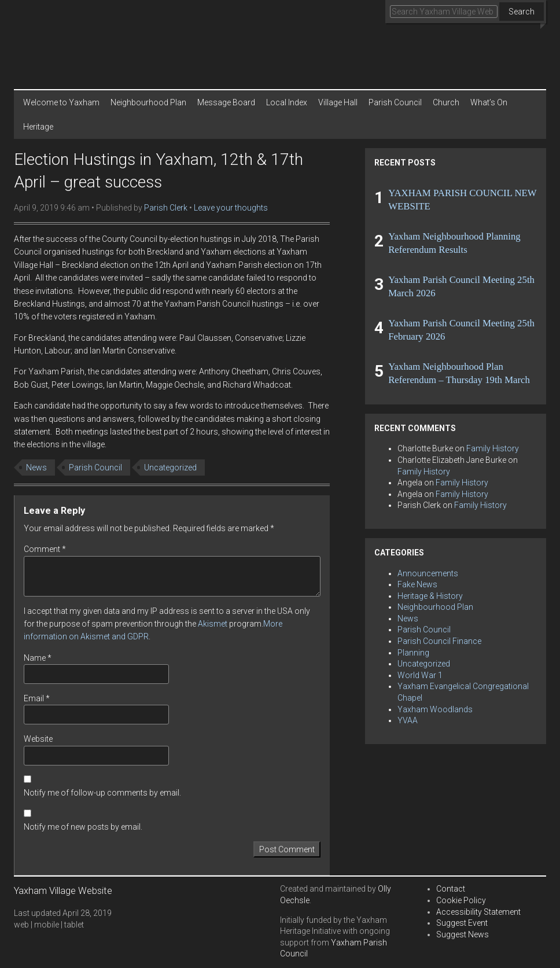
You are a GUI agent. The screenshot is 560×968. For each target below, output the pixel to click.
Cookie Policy (461, 900)
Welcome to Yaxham (61, 102)
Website (38, 739)
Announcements (428, 573)
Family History (493, 448)
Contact (451, 889)
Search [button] (522, 12)
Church (446, 102)
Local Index (287, 102)
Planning (413, 653)
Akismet (213, 624)
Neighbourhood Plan (148, 102)
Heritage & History (430, 596)
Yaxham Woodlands (435, 709)
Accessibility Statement (478, 912)
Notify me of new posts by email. (83, 827)
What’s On (489, 102)
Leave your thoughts (231, 208)
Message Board (226, 102)
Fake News (417, 584)
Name (38, 658)
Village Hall (338, 102)
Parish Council (395, 102)
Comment (45, 549)
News (36, 468)
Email (37, 698)
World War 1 (420, 675)
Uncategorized (170, 468)
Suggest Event (462, 923)
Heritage (38, 127)
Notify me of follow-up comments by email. (102, 793)
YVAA (408, 720)
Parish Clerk (166, 208)
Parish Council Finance (439, 641)
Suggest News (463, 934)
